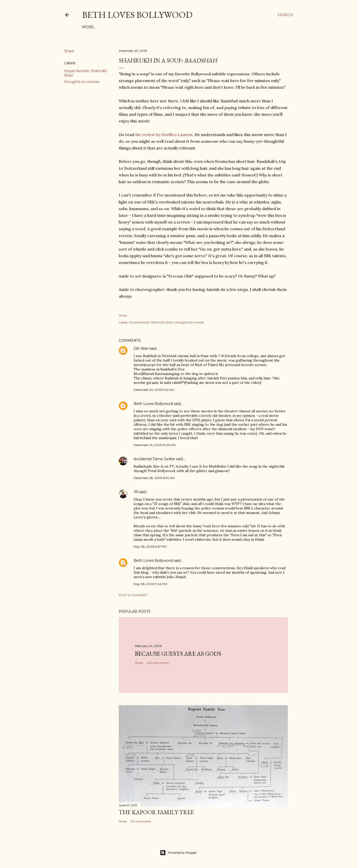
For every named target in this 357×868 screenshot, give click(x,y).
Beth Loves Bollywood (137, 15)
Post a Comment (133, 595)
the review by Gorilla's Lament (164, 135)
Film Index (93, 27)
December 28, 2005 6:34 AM (154, 478)
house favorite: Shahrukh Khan (151, 322)
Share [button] (69, 51)
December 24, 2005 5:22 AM (154, 390)
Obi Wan (141, 348)
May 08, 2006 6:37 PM (150, 546)
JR (136, 492)
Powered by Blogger (178, 853)
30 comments (141, 821)
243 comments (158, 663)
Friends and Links (172, 27)
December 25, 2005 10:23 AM (155, 445)
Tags (112, 27)
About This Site (135, 27)
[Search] (285, 15)
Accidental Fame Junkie (154, 459)
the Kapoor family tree (156, 812)
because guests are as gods (178, 654)
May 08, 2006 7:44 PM (150, 584)
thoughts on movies (82, 82)
